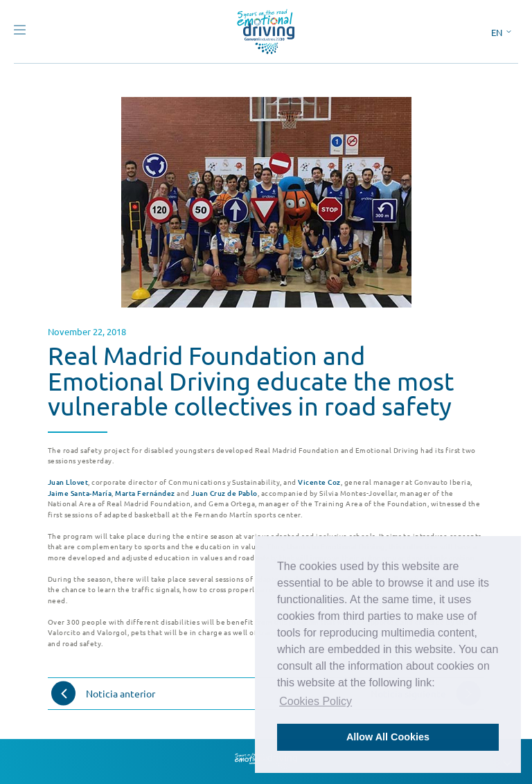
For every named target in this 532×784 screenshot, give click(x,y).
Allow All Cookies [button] (388, 737)
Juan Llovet (68, 482)
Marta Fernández (145, 493)
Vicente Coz (319, 482)
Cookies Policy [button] (316, 701)
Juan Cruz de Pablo (224, 493)
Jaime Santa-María (80, 493)
